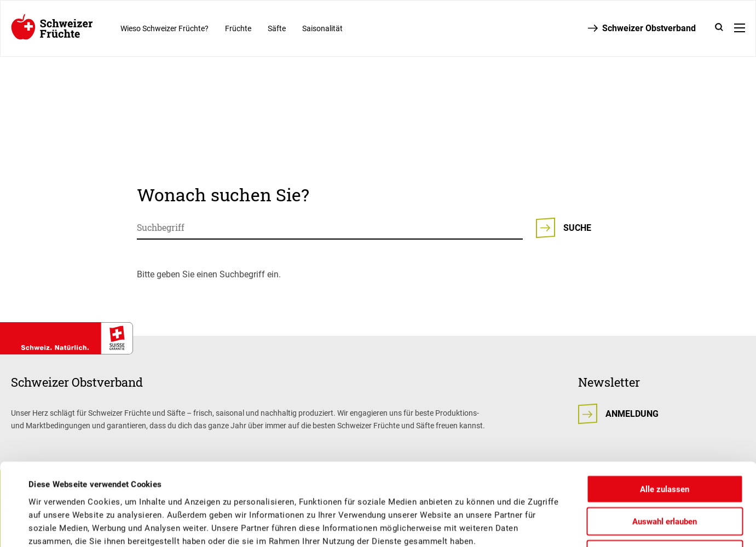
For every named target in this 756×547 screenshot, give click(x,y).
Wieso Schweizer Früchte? (165, 28)
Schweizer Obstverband (649, 28)
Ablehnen (665, 477)
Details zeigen (446, 526)
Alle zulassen (665, 412)
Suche (577, 228)
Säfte (277, 28)
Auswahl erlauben (665, 445)
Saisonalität (322, 28)
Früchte (238, 28)
